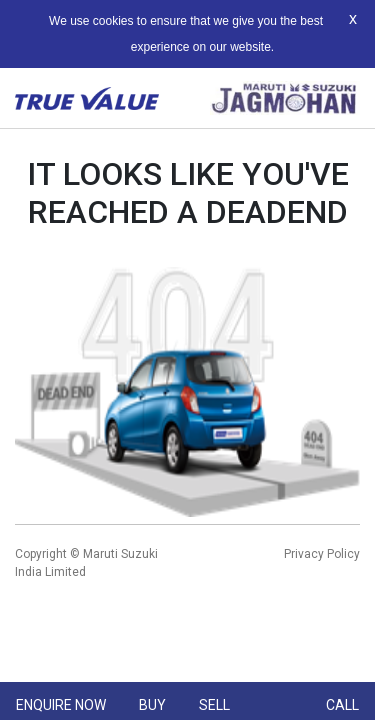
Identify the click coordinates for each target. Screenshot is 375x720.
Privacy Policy (322, 554)
